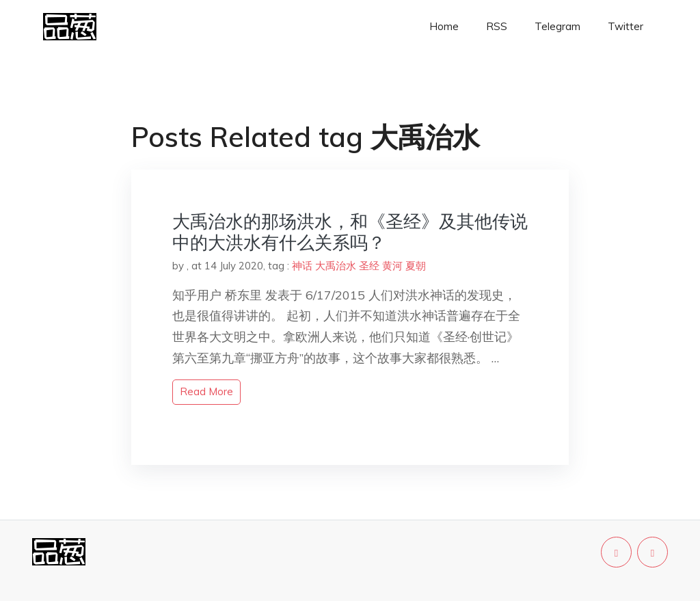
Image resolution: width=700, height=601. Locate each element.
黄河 (392, 266)
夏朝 (416, 266)
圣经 (369, 266)
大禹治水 (336, 266)
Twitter (625, 26)
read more (206, 391)
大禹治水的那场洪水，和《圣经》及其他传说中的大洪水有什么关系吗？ (350, 232)
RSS (497, 26)
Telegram (557, 26)
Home (444, 26)
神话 (302, 266)
